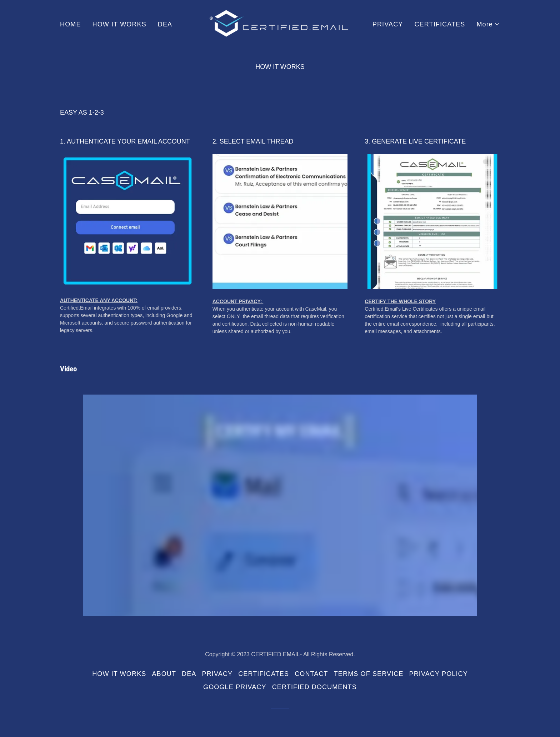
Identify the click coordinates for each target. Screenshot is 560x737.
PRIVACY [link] (388, 24)
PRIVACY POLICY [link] (439, 674)
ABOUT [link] (164, 674)
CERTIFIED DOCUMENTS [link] (314, 687)
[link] (280, 24)
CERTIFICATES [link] (440, 24)
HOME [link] (71, 24)
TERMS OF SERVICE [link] (369, 674)
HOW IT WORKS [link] (119, 24)
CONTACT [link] (311, 674)
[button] (488, 24)
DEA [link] (165, 24)
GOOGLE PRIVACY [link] (235, 687)
